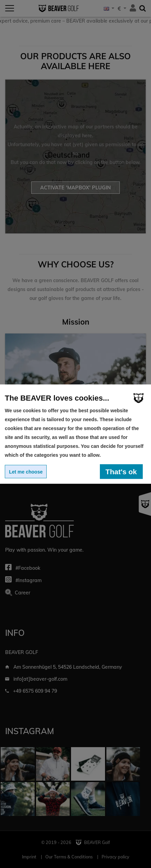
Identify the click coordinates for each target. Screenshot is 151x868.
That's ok (121, 471)
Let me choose (26, 471)
